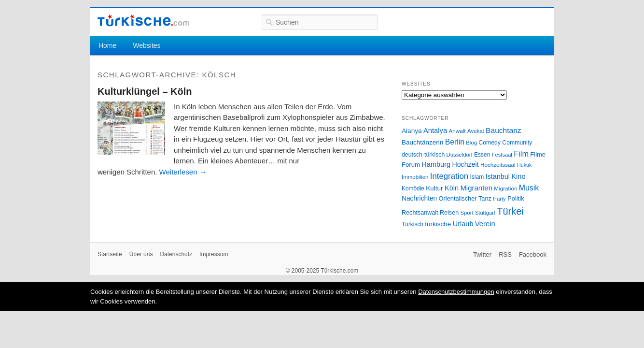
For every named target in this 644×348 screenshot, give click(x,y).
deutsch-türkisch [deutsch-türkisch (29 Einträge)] (423, 155)
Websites (147, 45)
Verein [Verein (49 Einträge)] (485, 224)
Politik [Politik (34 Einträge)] (516, 198)
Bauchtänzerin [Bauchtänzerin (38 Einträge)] (422, 142)
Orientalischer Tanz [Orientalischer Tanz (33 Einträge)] (465, 198)
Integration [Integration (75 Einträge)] (449, 176)
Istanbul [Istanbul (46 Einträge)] (498, 176)
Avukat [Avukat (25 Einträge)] (476, 131)
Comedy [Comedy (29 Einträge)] (490, 143)
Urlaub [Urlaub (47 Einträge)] (463, 224)
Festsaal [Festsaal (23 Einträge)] (502, 155)
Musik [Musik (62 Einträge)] (529, 188)
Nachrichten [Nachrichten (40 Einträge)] (419, 198)
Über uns (141, 254)
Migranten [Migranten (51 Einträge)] (476, 188)
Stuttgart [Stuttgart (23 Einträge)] (485, 213)
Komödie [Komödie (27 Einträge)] (413, 188)
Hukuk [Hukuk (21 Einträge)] (524, 165)
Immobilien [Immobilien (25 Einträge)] (415, 177)
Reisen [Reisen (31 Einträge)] (449, 213)
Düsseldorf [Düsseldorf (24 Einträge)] (460, 155)
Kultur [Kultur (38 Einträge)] (434, 188)
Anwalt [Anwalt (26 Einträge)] (457, 131)
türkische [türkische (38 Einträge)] (438, 224)
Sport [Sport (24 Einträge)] (467, 213)
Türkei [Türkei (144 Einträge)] (510, 211)
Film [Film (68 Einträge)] (521, 154)
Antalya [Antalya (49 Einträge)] (435, 130)
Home (107, 45)
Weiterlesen (183, 172)
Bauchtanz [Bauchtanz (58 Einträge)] (503, 130)
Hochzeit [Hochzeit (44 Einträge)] (465, 164)
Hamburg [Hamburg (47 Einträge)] (436, 164)
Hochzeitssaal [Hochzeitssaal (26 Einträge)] (498, 165)
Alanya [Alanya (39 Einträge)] (412, 131)
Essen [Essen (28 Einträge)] (482, 155)
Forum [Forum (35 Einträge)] (411, 165)
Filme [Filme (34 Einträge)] (538, 154)
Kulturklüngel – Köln (145, 91)
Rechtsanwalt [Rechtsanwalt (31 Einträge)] (420, 213)
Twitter (482, 254)
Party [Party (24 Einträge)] (499, 199)
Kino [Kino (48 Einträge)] (518, 176)
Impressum (214, 254)
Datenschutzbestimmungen (456, 292)
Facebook (533, 254)
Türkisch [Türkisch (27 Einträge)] (413, 224)
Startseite (110, 254)
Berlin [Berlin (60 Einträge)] (455, 142)
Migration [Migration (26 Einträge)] (505, 188)
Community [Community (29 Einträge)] (517, 143)
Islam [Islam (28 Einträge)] (477, 177)
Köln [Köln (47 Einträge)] (452, 188)
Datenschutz (176, 254)
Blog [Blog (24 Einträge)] (471, 143)
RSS (505, 254)
